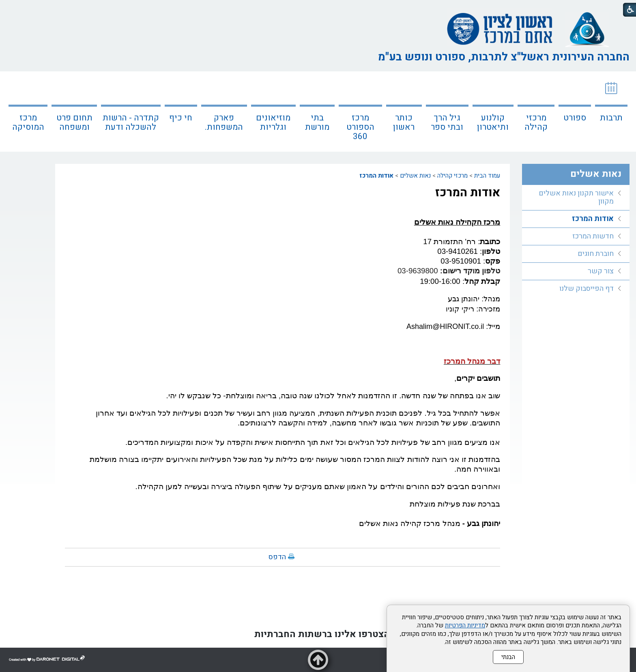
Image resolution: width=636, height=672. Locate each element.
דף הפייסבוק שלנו (587, 289)
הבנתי (508, 657)
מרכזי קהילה (536, 122)
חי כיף (181, 118)
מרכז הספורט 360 (360, 127)
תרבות (611, 118)
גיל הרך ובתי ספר (447, 122)
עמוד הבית (487, 176)
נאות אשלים (415, 176)
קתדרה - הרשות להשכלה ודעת (131, 122)
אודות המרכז (376, 176)
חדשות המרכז (593, 236)
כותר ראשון (404, 122)
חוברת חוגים (596, 254)
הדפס (277, 557)
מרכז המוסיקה (28, 122)
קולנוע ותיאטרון (493, 122)
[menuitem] (611, 112)
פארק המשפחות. (224, 122)
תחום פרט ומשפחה (74, 122)
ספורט (575, 118)
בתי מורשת (317, 122)
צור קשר (601, 271)
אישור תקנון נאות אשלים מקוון (576, 197)
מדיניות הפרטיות (465, 625)
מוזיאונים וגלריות (273, 122)
